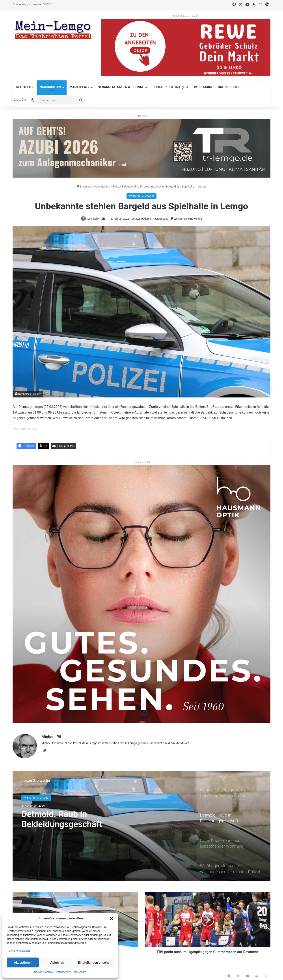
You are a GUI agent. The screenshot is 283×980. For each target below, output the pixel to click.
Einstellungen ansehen (95, 963)
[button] (112, 919)
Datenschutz (63, 972)
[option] (141, 825)
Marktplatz (80, 87)
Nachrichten (50, 87)
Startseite (25, 87)
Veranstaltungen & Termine (121, 87)
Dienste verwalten (19, 951)
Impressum (80, 972)
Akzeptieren (23, 963)
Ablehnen (57, 963)
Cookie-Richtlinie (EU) (170, 87)
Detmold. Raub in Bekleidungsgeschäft (63, 818)
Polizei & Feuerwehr (125, 187)
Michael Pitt (52, 737)
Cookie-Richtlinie (44, 972)
